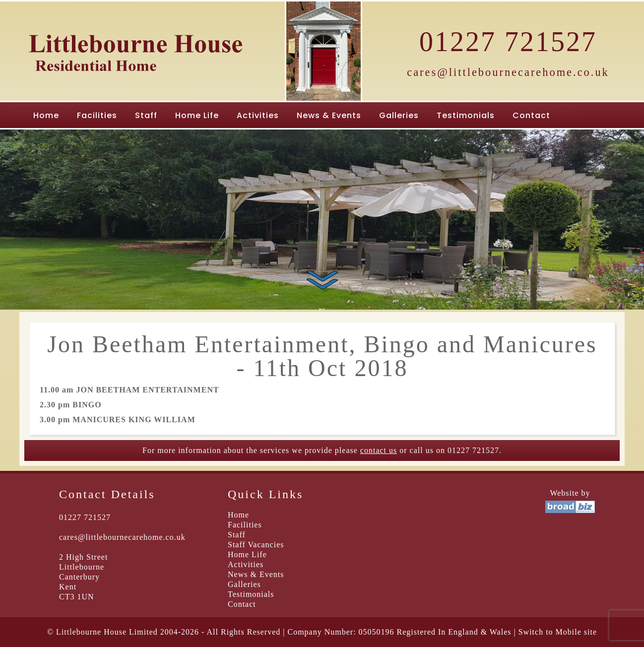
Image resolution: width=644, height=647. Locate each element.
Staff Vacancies (256, 545)
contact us (379, 450)
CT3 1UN (77, 597)
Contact (531, 115)
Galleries (399, 115)
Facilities (97, 115)
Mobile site (576, 632)
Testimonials (466, 115)
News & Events (329, 115)
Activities (258, 115)
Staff (146, 115)
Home (46, 115)
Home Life (197, 115)
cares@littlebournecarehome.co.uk (508, 72)
